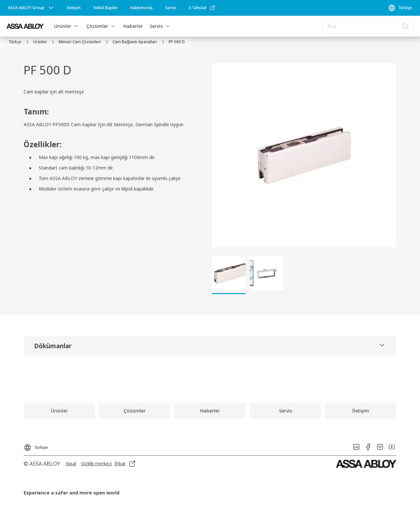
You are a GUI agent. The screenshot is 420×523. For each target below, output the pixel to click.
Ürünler (63, 26)
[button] (76, 26)
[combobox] (367, 26)
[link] (74, 8)
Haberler (133, 26)
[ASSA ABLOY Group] (31, 8)
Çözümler (97, 26)
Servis (156, 26)
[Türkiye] (400, 8)
